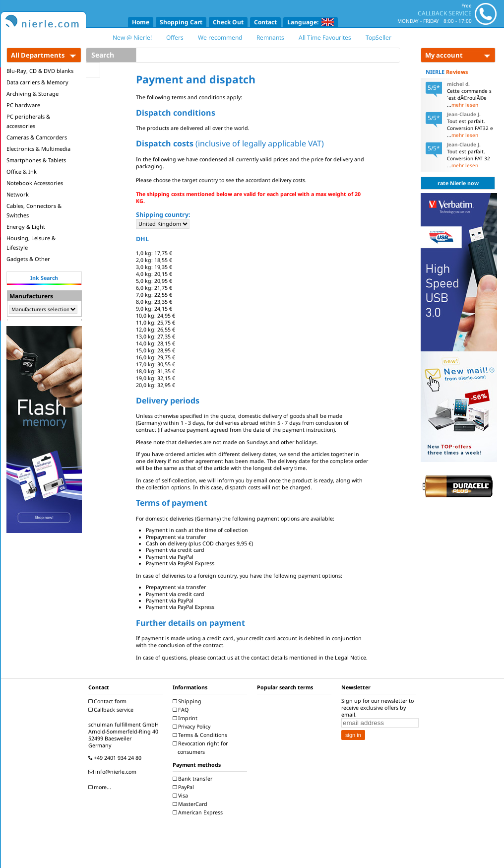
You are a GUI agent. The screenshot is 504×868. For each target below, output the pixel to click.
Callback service (112, 710)
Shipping (188, 701)
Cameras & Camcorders (37, 137)
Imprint (186, 718)
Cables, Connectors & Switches (34, 210)
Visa (182, 796)
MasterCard (191, 804)
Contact (265, 22)
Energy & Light (26, 227)
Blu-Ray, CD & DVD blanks (40, 71)
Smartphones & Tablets (36, 160)
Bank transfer (194, 779)
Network (18, 194)
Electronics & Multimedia (38, 149)
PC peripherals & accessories (28, 121)
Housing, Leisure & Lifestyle (31, 243)
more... (101, 787)
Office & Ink (22, 171)
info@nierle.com (114, 772)
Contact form (109, 701)
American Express (199, 812)
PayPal (185, 787)
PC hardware (23, 105)
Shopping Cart (181, 22)
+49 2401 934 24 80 (116, 758)
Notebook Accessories (35, 183)
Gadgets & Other (28, 259)
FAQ (182, 710)
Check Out (228, 22)
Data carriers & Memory (37, 82)
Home (141, 22)
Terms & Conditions (201, 735)
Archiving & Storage (32, 94)
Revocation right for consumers (201, 748)
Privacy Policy (193, 727)
